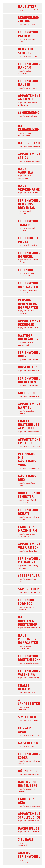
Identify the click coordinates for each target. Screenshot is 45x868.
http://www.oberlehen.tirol (28, 385)
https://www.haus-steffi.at (28, 10)
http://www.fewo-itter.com (28, 360)
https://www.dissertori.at (27, 245)
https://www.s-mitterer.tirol (28, 721)
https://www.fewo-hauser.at (29, 88)
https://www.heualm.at (27, 692)
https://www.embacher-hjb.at (29, 446)
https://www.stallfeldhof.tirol (29, 821)
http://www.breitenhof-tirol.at (29, 628)
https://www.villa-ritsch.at (28, 551)
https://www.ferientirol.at (27, 56)
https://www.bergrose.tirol (28, 328)
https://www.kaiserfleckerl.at (29, 746)
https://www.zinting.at (26, 25)
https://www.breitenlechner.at (29, 663)
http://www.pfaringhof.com (28, 468)
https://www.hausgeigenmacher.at (31, 193)
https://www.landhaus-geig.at (29, 806)
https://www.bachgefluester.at (29, 832)
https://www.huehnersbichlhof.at (30, 774)
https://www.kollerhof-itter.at (29, 396)
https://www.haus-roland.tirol (29, 146)
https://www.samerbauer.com (29, 592)
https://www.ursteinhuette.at (29, 432)
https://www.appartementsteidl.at (31, 161)
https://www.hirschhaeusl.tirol (29, 371)
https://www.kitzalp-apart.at (29, 735)
